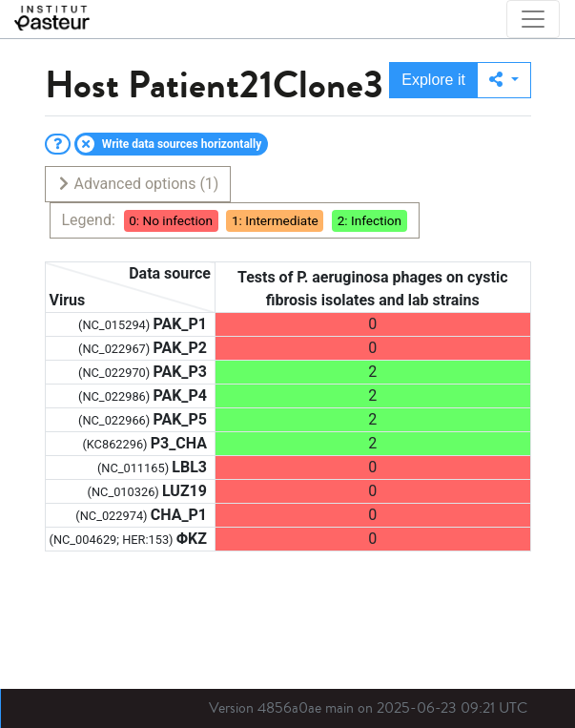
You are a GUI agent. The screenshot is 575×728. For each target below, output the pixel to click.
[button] (504, 80)
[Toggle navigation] (533, 19)
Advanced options (138, 184)
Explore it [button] (433, 80)
